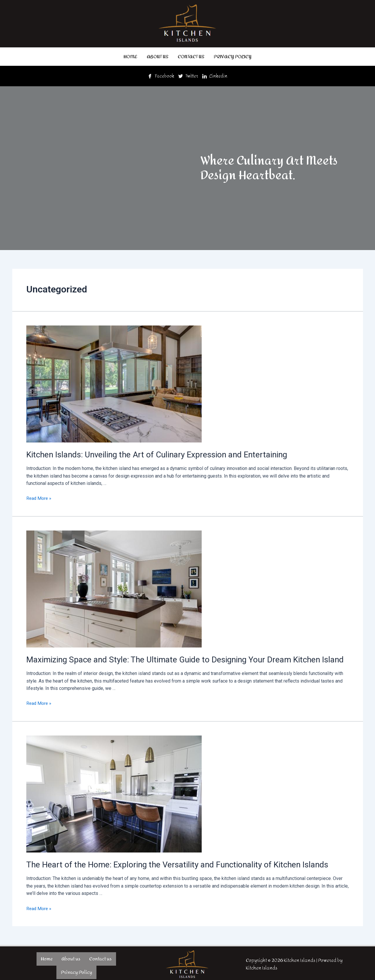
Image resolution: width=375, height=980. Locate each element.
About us (158, 56)
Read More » (39, 497)
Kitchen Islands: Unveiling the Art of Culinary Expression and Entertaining (148, 453)
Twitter (189, 75)
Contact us (191, 56)
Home (131, 56)
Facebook (160, 75)
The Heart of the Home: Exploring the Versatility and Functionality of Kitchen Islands (167, 862)
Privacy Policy (233, 56)
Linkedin (216, 75)
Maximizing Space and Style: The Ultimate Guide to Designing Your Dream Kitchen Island (174, 658)
